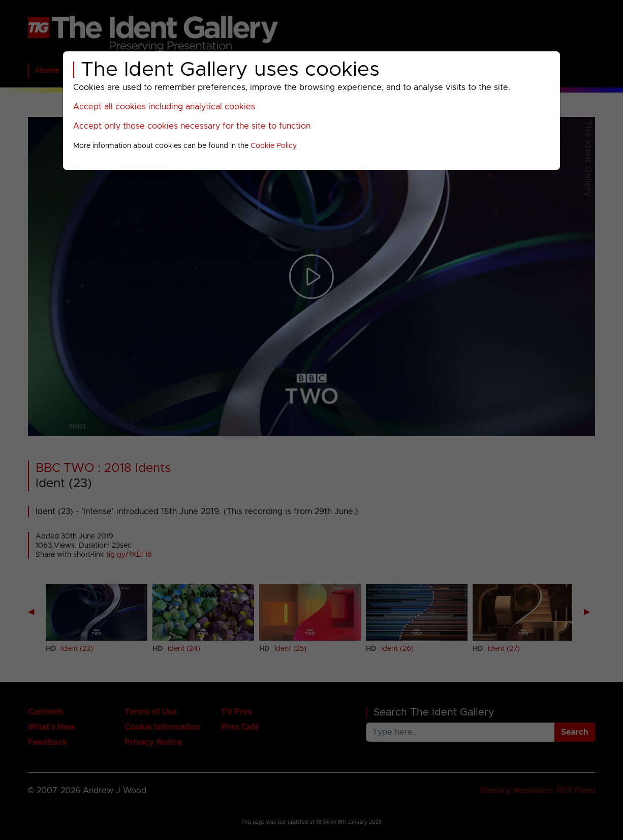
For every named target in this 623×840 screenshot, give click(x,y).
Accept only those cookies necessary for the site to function (192, 126)
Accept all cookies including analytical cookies (164, 107)
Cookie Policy (274, 146)
